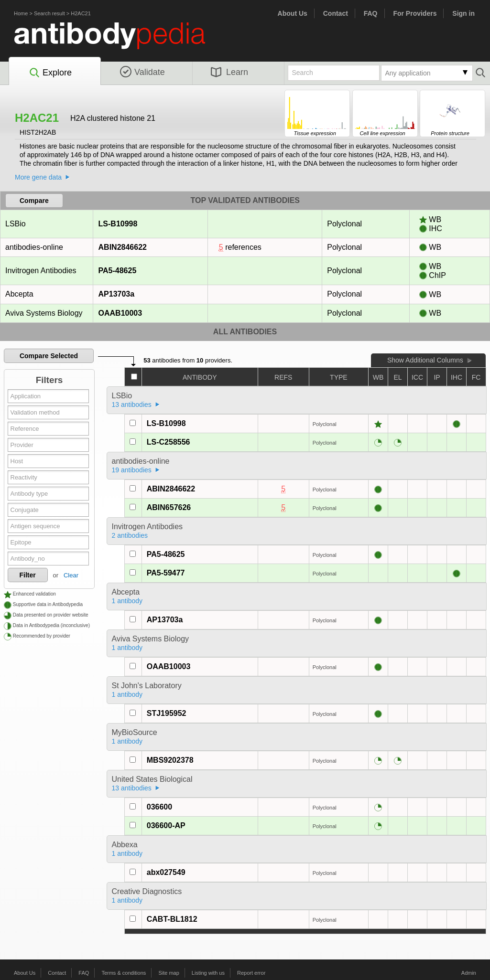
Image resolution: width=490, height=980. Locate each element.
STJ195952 (167, 713)
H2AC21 (81, 13)
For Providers (415, 13)
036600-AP (166, 826)
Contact (336, 13)
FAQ (371, 13)
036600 (159, 807)
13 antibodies (132, 405)
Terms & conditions (124, 973)
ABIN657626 (169, 507)
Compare (34, 201)
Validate (142, 72)
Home (21, 13)
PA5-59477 (166, 573)
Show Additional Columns (425, 360)
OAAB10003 (120, 313)
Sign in (463, 13)
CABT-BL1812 (172, 919)
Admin (469, 973)
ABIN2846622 (122, 247)
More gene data (38, 177)
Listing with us (208, 973)
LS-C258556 (169, 442)
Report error (251, 973)
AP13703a (116, 294)
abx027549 (166, 872)
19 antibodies (132, 470)
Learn (229, 72)
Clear (71, 575)
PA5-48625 (117, 271)
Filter (28, 575)
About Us (293, 13)
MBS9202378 (170, 760)
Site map (169, 973)
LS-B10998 (118, 224)
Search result (49, 13)
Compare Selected (49, 356)
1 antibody (127, 601)
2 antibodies (130, 535)
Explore (50, 73)
